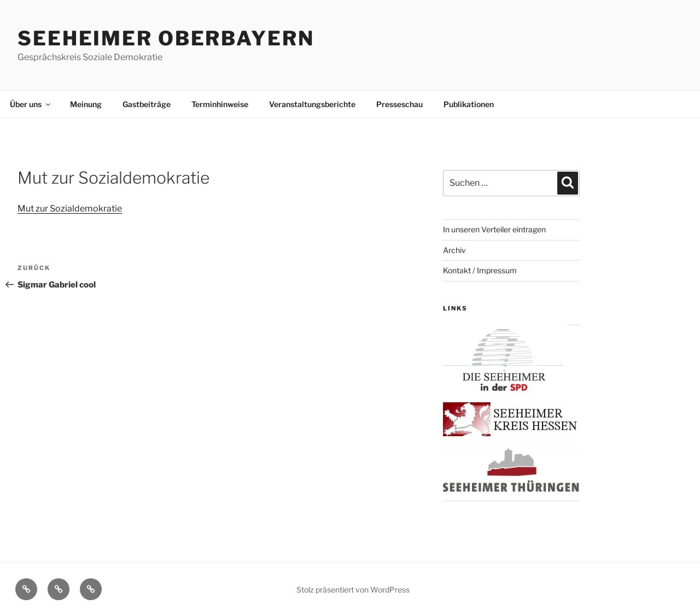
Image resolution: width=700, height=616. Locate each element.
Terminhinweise (220, 104)
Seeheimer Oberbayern (166, 38)
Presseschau (399, 104)
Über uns (31, 104)
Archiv (454, 250)
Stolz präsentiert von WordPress (353, 589)
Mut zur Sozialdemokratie (70, 209)
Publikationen (469, 104)
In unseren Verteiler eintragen (494, 229)
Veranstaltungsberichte (312, 104)
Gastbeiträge (147, 104)
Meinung (86, 104)
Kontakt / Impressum (480, 270)
